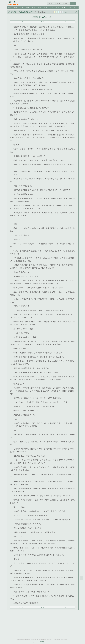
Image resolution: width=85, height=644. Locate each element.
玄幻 (16, 8)
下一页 (64, 22)
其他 (58, 8)
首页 (10, 8)
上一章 (21, 22)
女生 (52, 8)
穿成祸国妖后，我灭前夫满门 (25, 12)
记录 (75, 8)
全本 (69, 8)
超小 (67, 12)
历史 (33, 8)
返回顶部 (81, 578)
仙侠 (22, 8)
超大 (76, 12)
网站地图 (42, 642)
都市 (27, 8)
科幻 (46, 8)
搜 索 (73, 3)
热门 (63, 8)
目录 (43, 22)
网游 (39, 8)
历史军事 (14, 12)
